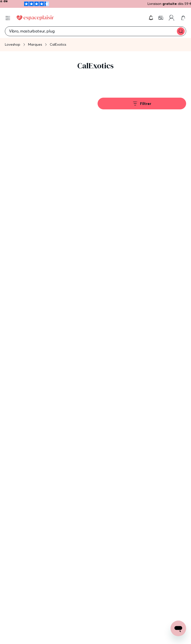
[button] (151, 18)
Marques (35, 44)
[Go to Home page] (35, 18)
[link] (161, 18)
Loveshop (13, 44)
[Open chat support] (178, 628)
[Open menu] (8, 18)
